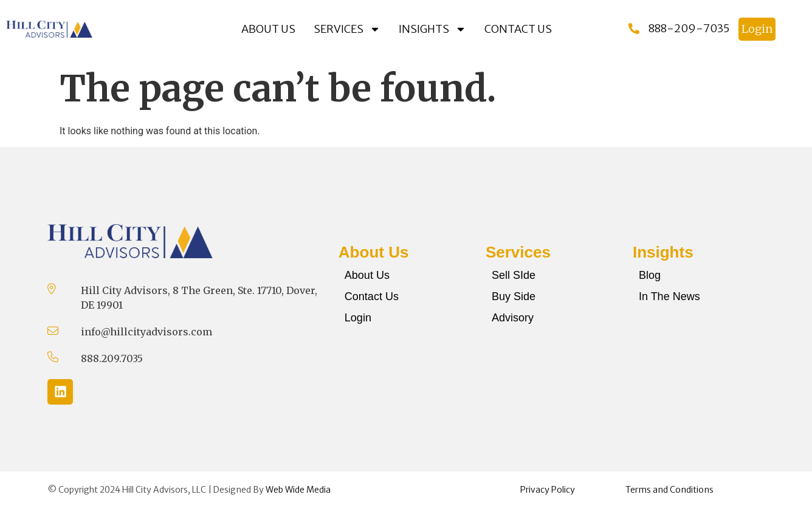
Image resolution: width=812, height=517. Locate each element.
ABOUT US (268, 29)
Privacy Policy (548, 490)
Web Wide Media (298, 490)
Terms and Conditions (669, 490)
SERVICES (347, 29)
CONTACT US (518, 29)
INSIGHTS (432, 29)
